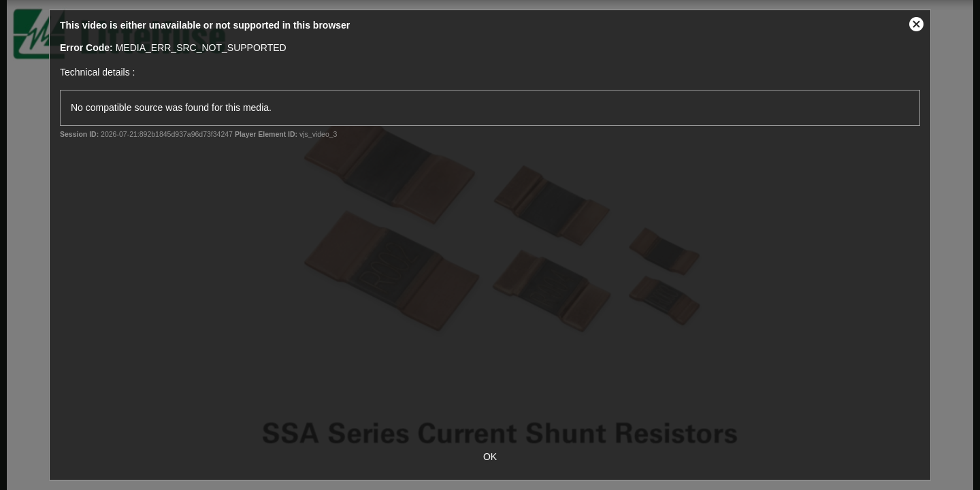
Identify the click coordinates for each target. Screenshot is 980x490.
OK (490, 457)
